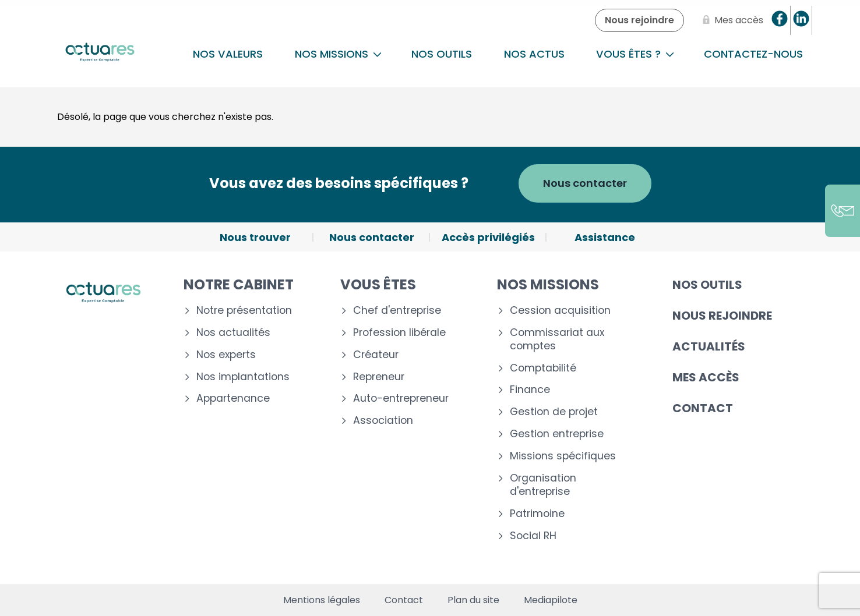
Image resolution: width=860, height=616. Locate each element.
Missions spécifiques (563, 456)
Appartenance (233, 399)
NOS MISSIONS (338, 54)
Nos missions (548, 284)
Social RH (533, 536)
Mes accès (706, 377)
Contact (703, 408)
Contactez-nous (753, 54)
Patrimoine (537, 514)
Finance (530, 390)
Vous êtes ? (635, 54)
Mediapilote (551, 600)
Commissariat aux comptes (557, 339)
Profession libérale (399, 333)
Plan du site (473, 600)
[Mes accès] (731, 20)
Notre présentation (244, 311)
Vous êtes (378, 284)
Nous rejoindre (722, 316)
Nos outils (442, 54)
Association (383, 421)
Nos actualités (233, 333)
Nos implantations (243, 377)
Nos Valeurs (228, 54)
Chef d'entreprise (397, 311)
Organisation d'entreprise (543, 485)
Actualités (709, 346)
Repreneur (379, 377)
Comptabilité (543, 368)
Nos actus (534, 54)
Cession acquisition (560, 311)
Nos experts (226, 355)
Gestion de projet (554, 412)
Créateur (376, 355)
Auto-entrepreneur (401, 399)
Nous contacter (585, 183)
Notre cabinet (239, 284)
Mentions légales (322, 600)
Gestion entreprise (557, 434)
